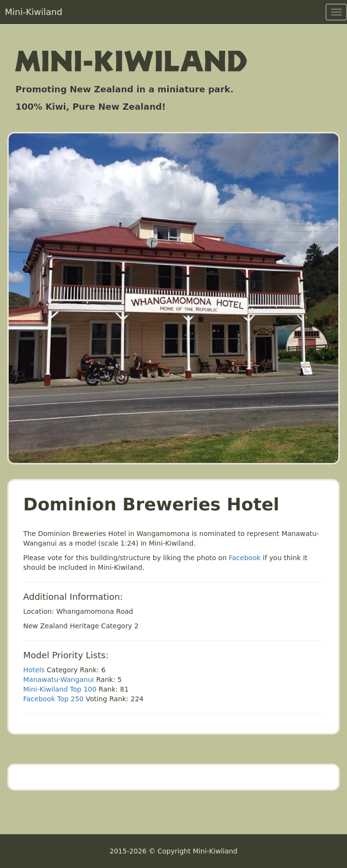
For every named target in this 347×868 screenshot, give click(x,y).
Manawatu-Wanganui (59, 680)
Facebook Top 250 (53, 699)
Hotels (34, 670)
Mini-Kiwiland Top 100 (60, 689)
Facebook (245, 558)
